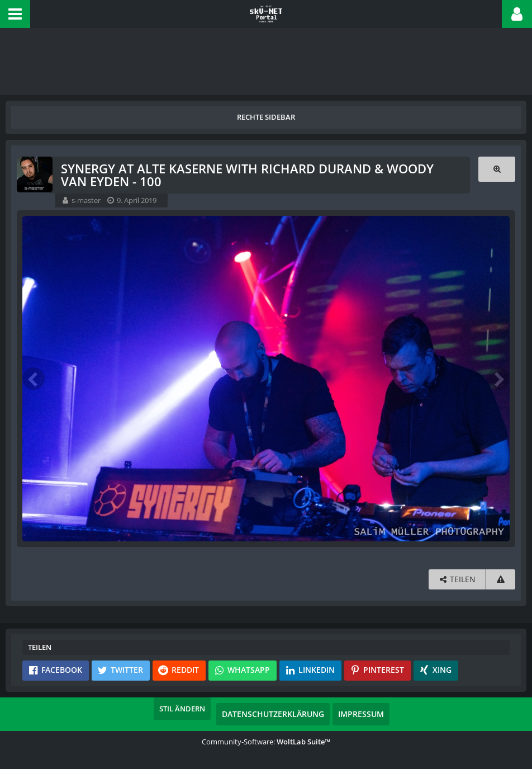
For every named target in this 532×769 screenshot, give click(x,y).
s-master (86, 200)
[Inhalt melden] (501, 579)
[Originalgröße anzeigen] (497, 169)
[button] (15, 14)
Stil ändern (188, 708)
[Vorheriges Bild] (34, 379)
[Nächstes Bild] (498, 379)
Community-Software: (266, 741)
